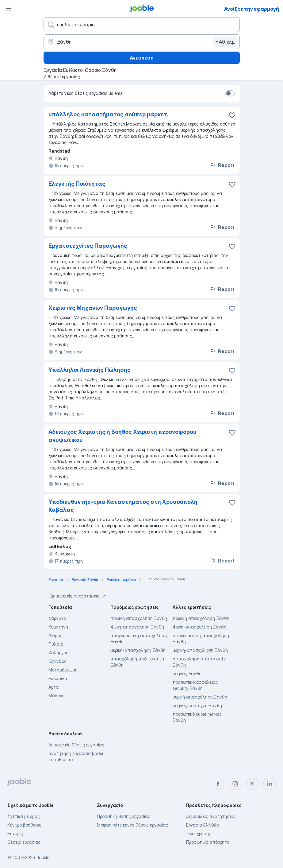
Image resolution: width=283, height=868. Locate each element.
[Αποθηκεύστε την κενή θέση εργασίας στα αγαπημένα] (232, 115)
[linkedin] (270, 784)
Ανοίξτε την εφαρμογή (252, 9)
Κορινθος (57, 661)
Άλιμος (55, 635)
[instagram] (235, 784)
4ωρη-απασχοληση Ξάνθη (137, 627)
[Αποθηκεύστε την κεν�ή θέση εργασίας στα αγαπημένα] (232, 433)
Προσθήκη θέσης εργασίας (124, 816)
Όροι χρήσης (199, 833)
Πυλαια (56, 644)
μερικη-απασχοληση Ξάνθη (138, 650)
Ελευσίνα (58, 678)
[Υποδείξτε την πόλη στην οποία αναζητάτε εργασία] (142, 42)
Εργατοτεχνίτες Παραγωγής (88, 246)
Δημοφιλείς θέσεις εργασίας (76, 745)
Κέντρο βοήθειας (24, 825)
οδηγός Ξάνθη (187, 673)
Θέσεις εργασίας (24, 842)
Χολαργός (58, 653)
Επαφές (15, 833)
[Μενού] (9, 9)
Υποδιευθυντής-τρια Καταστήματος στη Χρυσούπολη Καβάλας (123, 506)
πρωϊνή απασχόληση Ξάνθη (139, 618)
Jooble (43, 857)
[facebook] (218, 784)
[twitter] (252, 784)
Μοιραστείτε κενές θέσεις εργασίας (132, 825)
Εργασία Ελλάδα (203, 825)
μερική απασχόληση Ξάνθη (200, 697)
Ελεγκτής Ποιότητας (77, 184)
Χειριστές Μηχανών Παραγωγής (93, 308)
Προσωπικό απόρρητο (208, 842)
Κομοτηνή (58, 627)
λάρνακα (57, 618)
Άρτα (54, 687)
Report (222, 165)
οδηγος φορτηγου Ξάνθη (197, 705)
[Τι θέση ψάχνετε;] (142, 25)
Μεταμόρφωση (63, 670)
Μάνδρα (57, 696)
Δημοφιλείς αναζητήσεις (79, 596)
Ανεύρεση (142, 58)
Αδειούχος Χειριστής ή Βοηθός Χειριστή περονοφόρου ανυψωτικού (122, 436)
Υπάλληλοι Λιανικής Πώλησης (90, 370)
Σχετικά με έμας (24, 816)
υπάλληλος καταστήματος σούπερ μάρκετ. (108, 114)
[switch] (230, 93)
